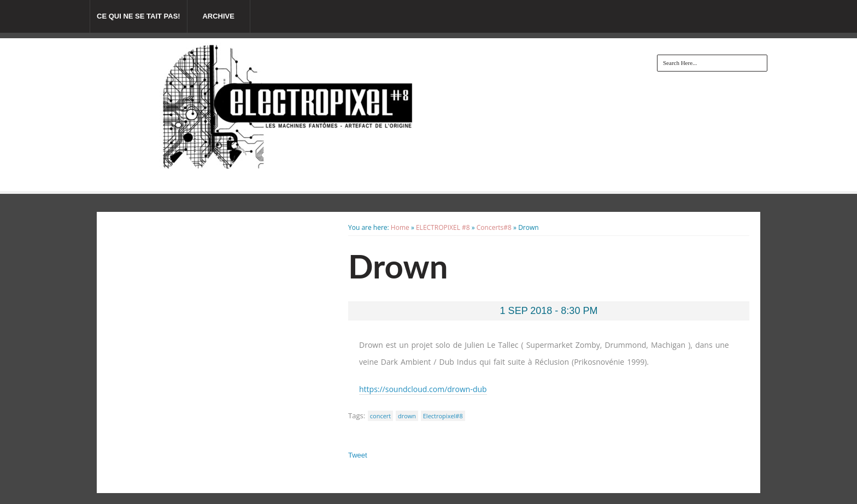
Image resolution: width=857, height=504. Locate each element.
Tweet (358, 455)
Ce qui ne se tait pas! (139, 16)
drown (407, 416)
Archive (218, 16)
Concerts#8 (494, 227)
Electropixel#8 (443, 416)
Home (400, 227)
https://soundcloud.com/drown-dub (423, 389)
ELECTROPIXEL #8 (443, 227)
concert (381, 416)
